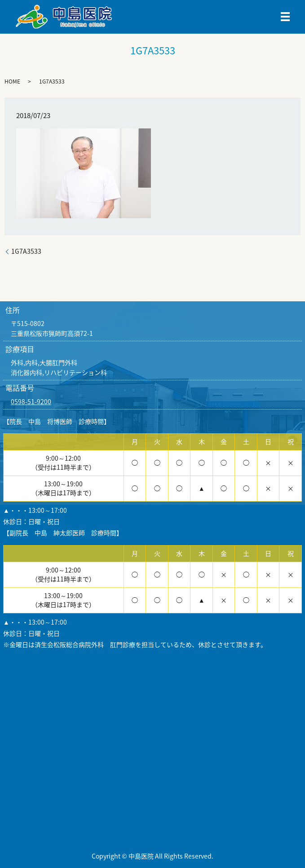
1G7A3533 (26, 251)
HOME (12, 81)
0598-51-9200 (31, 401)
